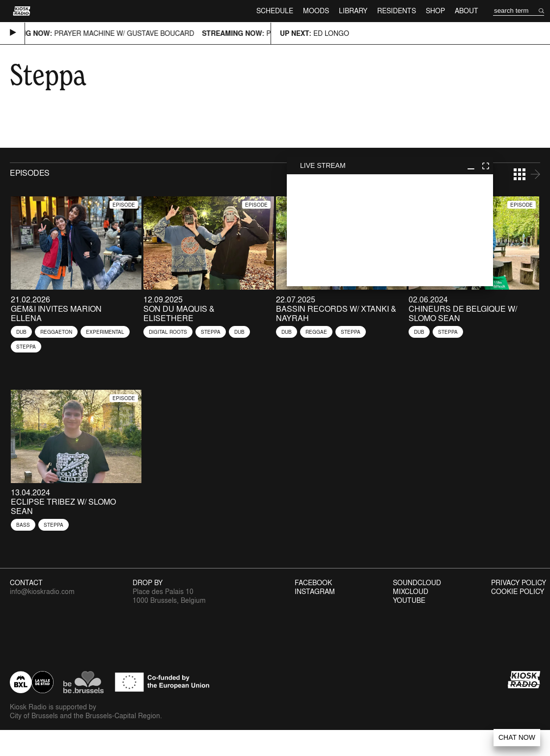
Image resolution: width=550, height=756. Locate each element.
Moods (316, 11)
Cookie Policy (518, 592)
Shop (435, 11)
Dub (21, 332)
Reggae (316, 332)
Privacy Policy (519, 583)
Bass (23, 525)
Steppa (26, 347)
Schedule (275, 11)
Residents (397, 11)
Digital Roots (168, 332)
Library (353, 11)
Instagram (315, 592)
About (467, 11)
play (390, 230)
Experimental (105, 332)
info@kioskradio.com (42, 591)
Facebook (313, 583)
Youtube (409, 600)
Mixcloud (411, 592)
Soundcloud (417, 583)
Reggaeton (56, 332)
